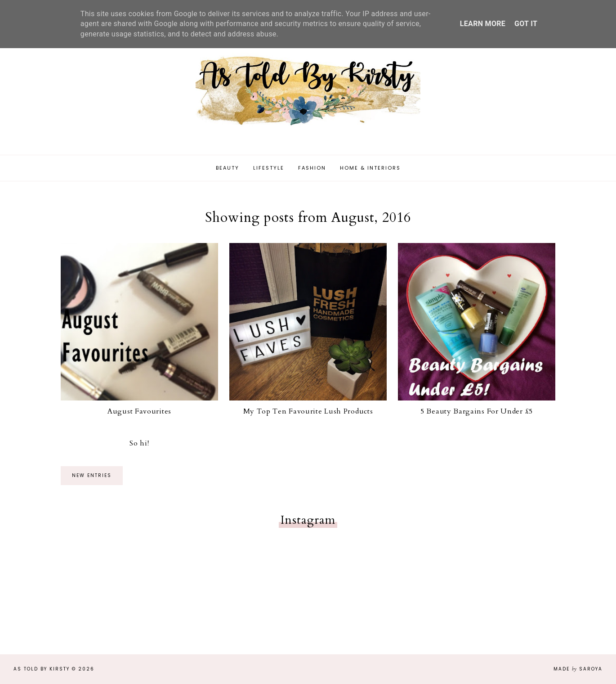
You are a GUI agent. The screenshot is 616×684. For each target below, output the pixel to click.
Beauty (228, 168)
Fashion (312, 168)
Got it (526, 24)
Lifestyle (269, 168)
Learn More (483, 24)
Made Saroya (578, 669)
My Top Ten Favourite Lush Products (308, 411)
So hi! (139, 443)
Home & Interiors (370, 168)
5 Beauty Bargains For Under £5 (477, 411)
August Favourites (139, 411)
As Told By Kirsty (42, 669)
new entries (92, 475)
